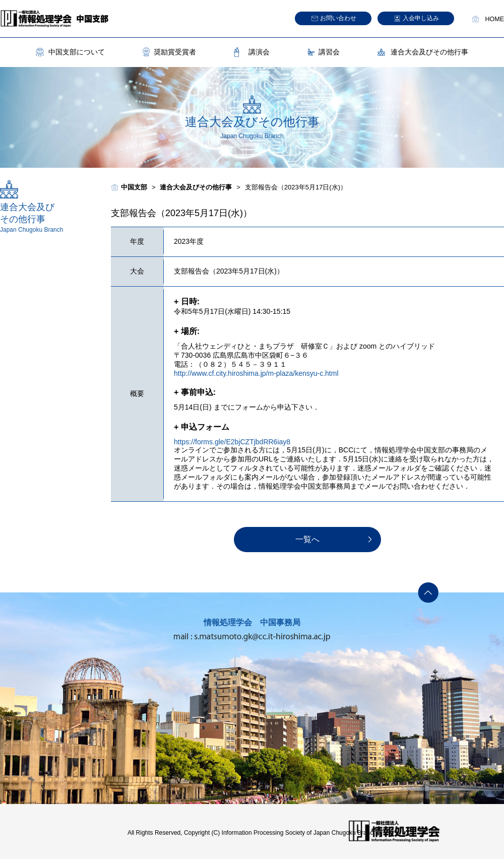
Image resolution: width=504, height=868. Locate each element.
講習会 (329, 52)
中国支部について (77, 52)
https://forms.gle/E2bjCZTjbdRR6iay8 (232, 442)
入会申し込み (421, 18)
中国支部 (134, 187)
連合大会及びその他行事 (429, 52)
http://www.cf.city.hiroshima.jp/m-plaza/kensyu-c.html (256, 373)
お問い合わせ (338, 18)
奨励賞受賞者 (175, 52)
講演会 (259, 52)
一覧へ (307, 539)
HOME (495, 19)
